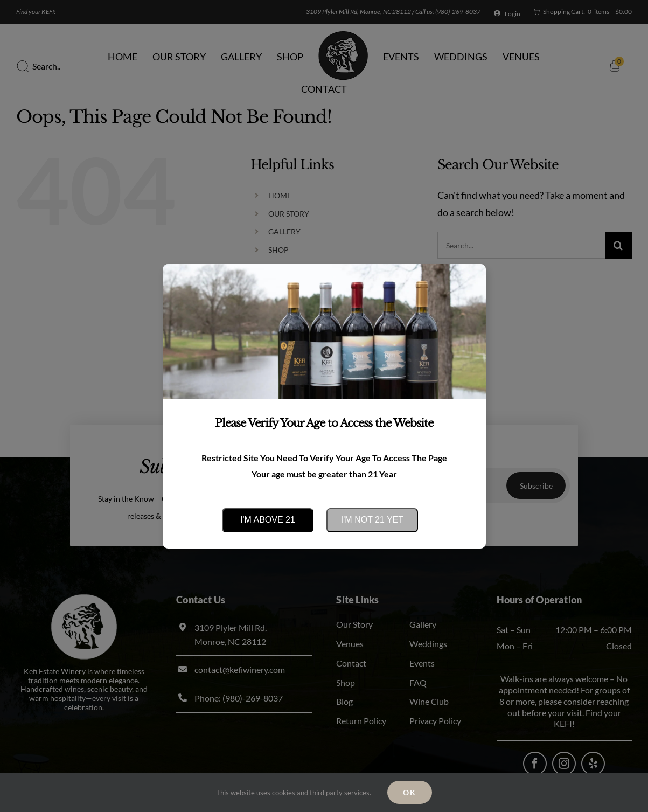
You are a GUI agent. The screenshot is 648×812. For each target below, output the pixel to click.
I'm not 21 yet (372, 520)
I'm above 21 (268, 520)
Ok (410, 792)
